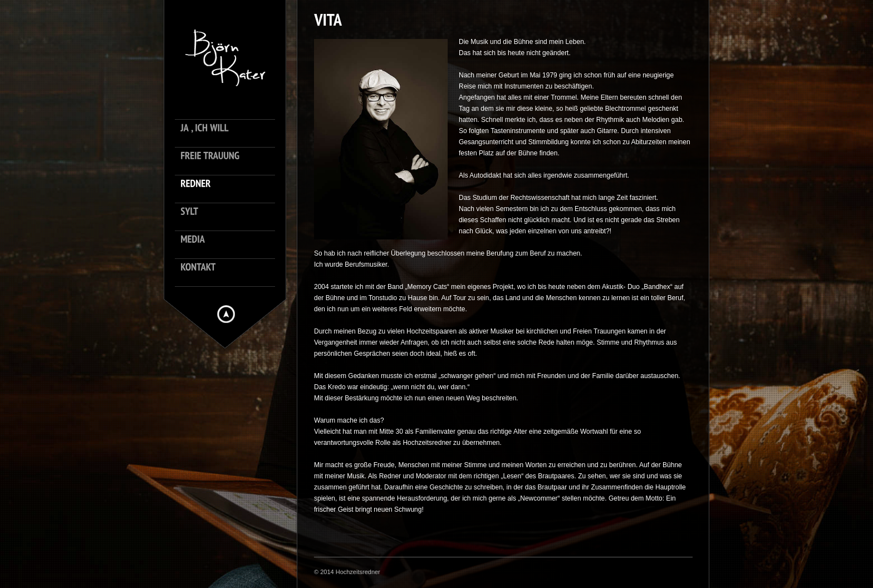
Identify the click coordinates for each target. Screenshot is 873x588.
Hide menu (226, 314)
